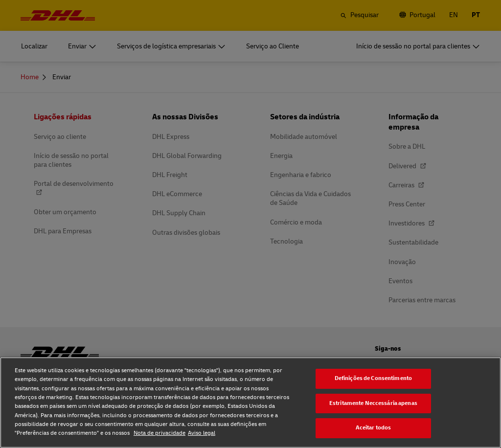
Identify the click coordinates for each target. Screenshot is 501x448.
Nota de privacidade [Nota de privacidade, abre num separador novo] (159, 433)
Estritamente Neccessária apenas (373, 403)
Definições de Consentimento (373, 378)
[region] (250, 403)
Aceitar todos (374, 428)
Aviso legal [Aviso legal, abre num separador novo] (202, 433)
